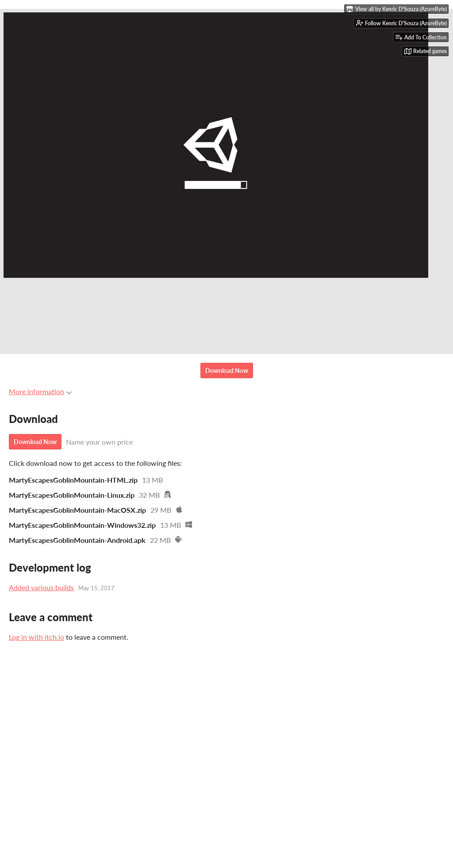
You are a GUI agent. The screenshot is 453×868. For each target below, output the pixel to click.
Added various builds (41, 587)
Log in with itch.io (36, 637)
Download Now (227, 371)
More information (40, 391)
